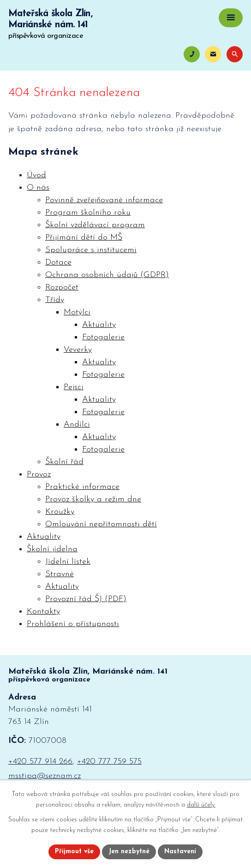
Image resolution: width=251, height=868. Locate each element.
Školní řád (64, 462)
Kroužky (60, 512)
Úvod (36, 175)
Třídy (55, 300)
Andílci (77, 425)
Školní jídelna (52, 549)
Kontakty (43, 612)
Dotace (58, 262)
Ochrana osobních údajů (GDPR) (107, 275)
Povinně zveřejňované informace (104, 200)
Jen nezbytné (129, 852)
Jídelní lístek (68, 562)
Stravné (60, 574)
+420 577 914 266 (40, 762)
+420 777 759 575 (109, 762)
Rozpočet (62, 287)
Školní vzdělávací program (95, 225)
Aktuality (99, 325)
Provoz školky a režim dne (93, 499)
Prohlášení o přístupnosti (73, 624)
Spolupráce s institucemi (91, 250)
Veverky (78, 350)
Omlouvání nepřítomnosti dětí (101, 524)
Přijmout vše (74, 852)
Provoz (39, 474)
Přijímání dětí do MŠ (84, 238)
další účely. (201, 805)
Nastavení (180, 852)
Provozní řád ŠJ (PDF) (86, 599)
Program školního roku (88, 213)
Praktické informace (82, 487)
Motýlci (77, 312)
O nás (38, 188)
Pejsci (74, 387)
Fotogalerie (103, 337)
